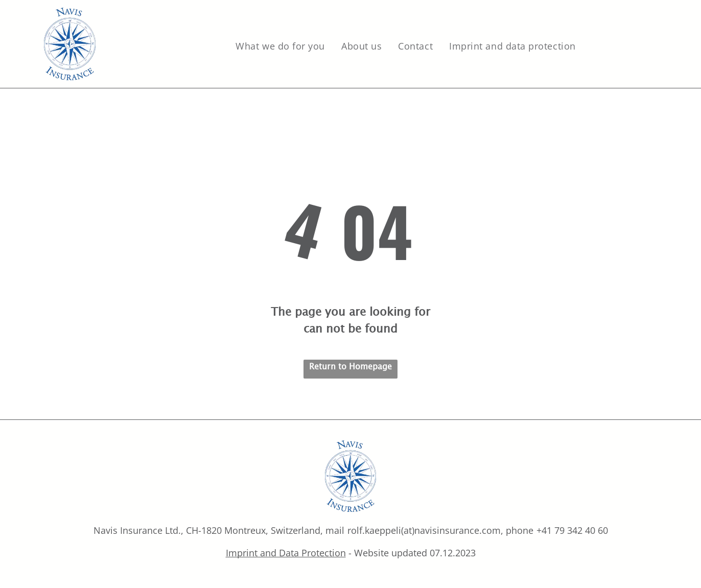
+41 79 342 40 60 (572, 530)
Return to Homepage (350, 366)
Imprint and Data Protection (286, 553)
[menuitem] (281, 46)
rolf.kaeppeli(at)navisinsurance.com (424, 530)
